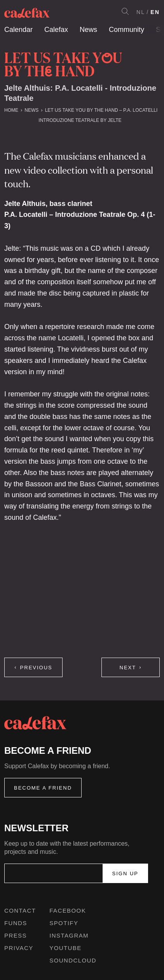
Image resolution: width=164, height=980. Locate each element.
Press (16, 935)
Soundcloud (73, 960)
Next (128, 668)
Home (11, 110)
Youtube (65, 948)
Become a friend (43, 788)
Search (125, 11)
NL (141, 12)
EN (155, 12)
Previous (36, 668)
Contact (20, 911)
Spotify (64, 923)
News (88, 30)
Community (126, 30)
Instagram (69, 935)
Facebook (68, 911)
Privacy (19, 948)
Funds (16, 923)
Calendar (18, 30)
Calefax (56, 30)
